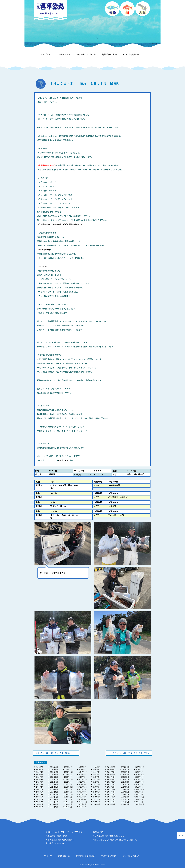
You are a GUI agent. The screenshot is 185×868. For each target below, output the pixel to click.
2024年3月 (68, 775)
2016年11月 (69, 802)
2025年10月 (140, 767)
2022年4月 (54, 782)
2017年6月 (82, 799)
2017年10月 (140, 797)
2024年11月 (69, 772)
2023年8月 (54, 777)
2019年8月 (54, 792)
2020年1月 (97, 789)
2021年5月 (97, 785)
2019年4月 (111, 792)
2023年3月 (125, 777)
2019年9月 (40, 792)
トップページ (46, 54)
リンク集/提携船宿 (131, 54)
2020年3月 (68, 789)
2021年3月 (125, 785)
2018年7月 (125, 794)
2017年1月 (40, 802)
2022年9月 (97, 780)
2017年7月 (68, 799)
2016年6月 (139, 802)
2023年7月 (68, 777)
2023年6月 (82, 777)
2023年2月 (139, 777)
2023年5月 (97, 777)
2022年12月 (54, 780)
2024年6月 (139, 772)
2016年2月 (82, 804)
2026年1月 (97, 767)
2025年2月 (139, 770)
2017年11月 (125, 797)
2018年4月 (54, 797)
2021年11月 (125, 782)
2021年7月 (68, 785)
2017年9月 (40, 799)
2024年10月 (83, 772)
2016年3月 (68, 804)
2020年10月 (83, 787)
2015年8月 (54, 807)
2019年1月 (40, 794)
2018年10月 (83, 794)
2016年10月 (83, 802)
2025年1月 (40, 772)
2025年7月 (68, 770)
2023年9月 (40, 777)
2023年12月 (111, 775)
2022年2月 (82, 782)
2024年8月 (111, 772)
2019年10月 (140, 789)
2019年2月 (139, 792)
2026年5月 (40, 767)
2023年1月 (40, 780)
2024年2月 (82, 775)
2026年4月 (54, 767)
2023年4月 (111, 777)
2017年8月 (54, 799)
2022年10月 (83, 780)
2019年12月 (111, 789)
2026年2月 (82, 767)
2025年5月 (97, 770)
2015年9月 (40, 807)
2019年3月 (125, 792)
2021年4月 (111, 785)
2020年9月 (97, 787)
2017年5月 (97, 799)
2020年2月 (82, 789)
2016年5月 (40, 804)
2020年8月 (111, 787)
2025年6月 (82, 770)
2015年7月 (68, 807)
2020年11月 (69, 787)
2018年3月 (68, 797)
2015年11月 (125, 804)
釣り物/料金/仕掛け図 (86, 54)
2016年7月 (125, 802)
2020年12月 (54, 787)
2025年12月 (111, 767)
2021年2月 (139, 785)
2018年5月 (40, 797)
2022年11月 (69, 780)
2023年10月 (140, 775)
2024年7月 (125, 772)
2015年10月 (140, 804)
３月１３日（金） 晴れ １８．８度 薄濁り (131, 753)
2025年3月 (125, 770)
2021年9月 (40, 785)
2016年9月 (97, 802)
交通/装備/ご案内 (109, 54)
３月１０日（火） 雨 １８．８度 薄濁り (53, 753)
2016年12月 (54, 802)
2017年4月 (111, 799)
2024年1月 (97, 775)
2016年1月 (97, 804)
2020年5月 (40, 789)
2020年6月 (139, 787)
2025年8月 (54, 770)
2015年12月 (111, 804)
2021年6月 (82, 785)
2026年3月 (68, 767)
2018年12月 (54, 794)
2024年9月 (97, 772)
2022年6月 (139, 780)
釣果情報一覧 (65, 54)
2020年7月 (125, 787)
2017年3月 (125, 799)
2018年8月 (111, 794)
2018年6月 (139, 794)
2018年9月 (97, 794)
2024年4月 (54, 775)
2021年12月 (111, 782)
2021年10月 (140, 782)
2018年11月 (69, 794)
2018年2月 (82, 797)
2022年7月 (125, 780)
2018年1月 (97, 797)
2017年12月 (111, 797)
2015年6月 (82, 807)
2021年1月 (40, 787)
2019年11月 (125, 789)
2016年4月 (54, 804)
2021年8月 (54, 785)
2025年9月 (40, 770)
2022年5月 (40, 782)
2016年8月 (111, 802)
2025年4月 (111, 770)
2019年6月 (82, 792)
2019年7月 (68, 792)
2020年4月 (54, 789)
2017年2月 (139, 799)
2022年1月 (97, 782)
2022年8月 (111, 780)
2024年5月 (40, 775)
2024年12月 (54, 772)
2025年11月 (125, 767)
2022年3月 (68, 782)
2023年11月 (125, 775)
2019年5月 (97, 792)
